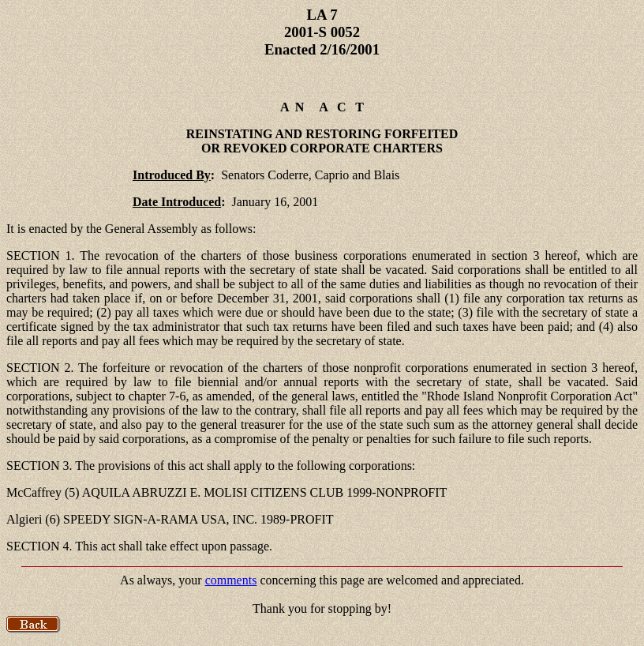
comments (231, 580)
